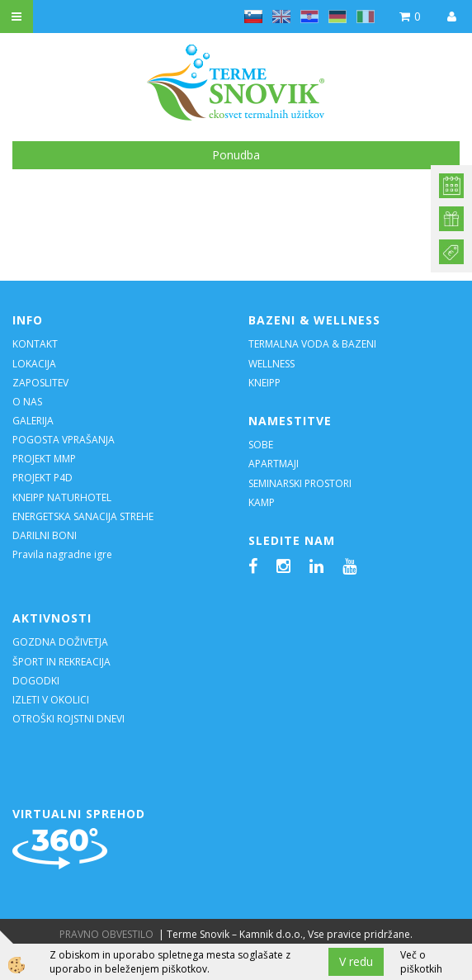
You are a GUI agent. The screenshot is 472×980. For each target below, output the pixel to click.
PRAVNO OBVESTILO (106, 934)
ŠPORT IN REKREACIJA (61, 662)
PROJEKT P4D (42, 478)
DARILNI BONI (45, 535)
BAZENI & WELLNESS (314, 320)
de (337, 17)
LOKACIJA (34, 364)
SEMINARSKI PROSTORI (300, 483)
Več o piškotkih (421, 962)
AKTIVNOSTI (52, 618)
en (281, 17)
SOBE (261, 445)
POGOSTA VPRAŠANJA (64, 440)
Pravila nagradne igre (62, 554)
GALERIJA (33, 421)
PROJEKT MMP (44, 459)
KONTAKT (35, 344)
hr (309, 17)
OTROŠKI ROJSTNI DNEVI (68, 719)
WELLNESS (273, 364)
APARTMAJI (274, 464)
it (366, 17)
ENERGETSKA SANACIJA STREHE (83, 516)
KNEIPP (264, 383)
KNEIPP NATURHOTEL (62, 497)
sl (253, 17)
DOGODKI (37, 681)
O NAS (27, 402)
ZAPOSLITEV (40, 383)
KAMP (262, 502)
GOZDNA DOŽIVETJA (60, 642)
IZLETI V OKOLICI (51, 700)
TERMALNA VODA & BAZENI (312, 344)
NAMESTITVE (290, 421)
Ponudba (236, 155)
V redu (356, 961)
